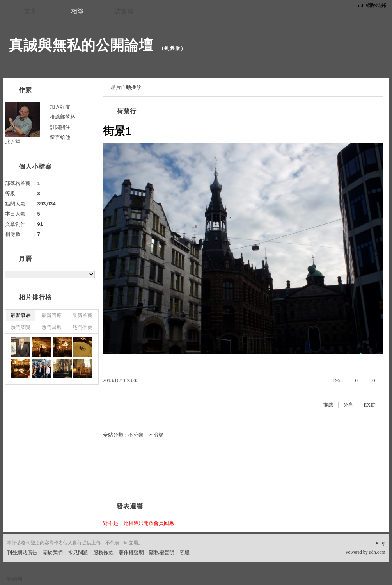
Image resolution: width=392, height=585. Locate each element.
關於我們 (53, 552)
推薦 (328, 405)
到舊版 (172, 48)
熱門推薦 (82, 327)
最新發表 (21, 315)
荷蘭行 (127, 111)
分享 (348, 405)
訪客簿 (124, 11)
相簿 (77, 11)
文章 (30, 11)
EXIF (370, 405)
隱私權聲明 (162, 552)
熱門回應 (51, 327)
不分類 (136, 435)
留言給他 (60, 137)
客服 (184, 552)
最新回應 (51, 315)
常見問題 (78, 552)
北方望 (13, 142)
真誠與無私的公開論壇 (81, 45)
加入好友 (60, 107)
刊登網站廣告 (22, 552)
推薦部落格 (63, 117)
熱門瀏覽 (21, 327)
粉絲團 (15, 579)
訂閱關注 (60, 127)
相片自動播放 (126, 87)
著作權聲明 (131, 552)
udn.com (377, 552)
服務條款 (103, 552)
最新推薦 (82, 315)
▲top (380, 543)
